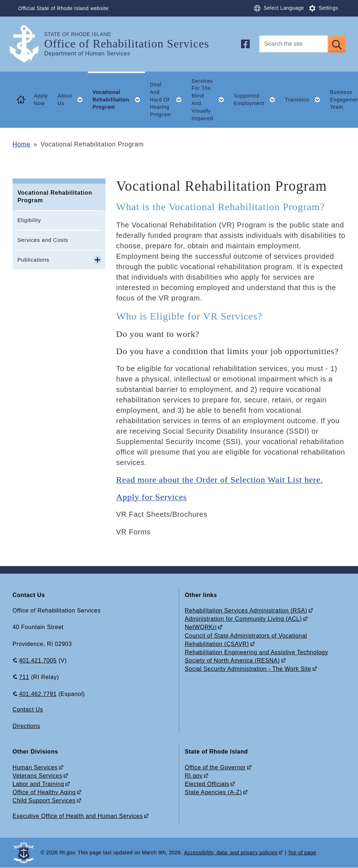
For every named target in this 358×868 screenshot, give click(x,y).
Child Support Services (44, 801)
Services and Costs (43, 240)
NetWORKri (201, 627)
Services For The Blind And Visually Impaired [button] (210, 100)
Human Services (35, 767)
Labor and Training (38, 784)
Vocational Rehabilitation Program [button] (119, 100)
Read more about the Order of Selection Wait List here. (220, 480)
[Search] (294, 44)
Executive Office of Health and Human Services (78, 816)
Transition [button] (305, 100)
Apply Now (41, 100)
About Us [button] (73, 100)
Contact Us (28, 709)
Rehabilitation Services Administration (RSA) (246, 611)
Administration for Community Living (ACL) (243, 619)
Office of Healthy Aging (44, 792)
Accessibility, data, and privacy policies (231, 853)
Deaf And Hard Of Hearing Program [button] (168, 100)
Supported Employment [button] (257, 100)
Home (21, 144)
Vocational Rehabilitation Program (55, 196)
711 (24, 677)
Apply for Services (151, 497)
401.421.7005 (38, 661)
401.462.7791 (38, 694)
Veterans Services (37, 776)
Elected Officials (207, 784)
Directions (26, 726)
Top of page (302, 853)
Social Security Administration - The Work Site (248, 669)
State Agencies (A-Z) (214, 792)
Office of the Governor (215, 767)
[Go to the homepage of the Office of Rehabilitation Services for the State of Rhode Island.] (28, 44)
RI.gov (194, 776)
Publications (33, 260)
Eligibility (29, 220)
